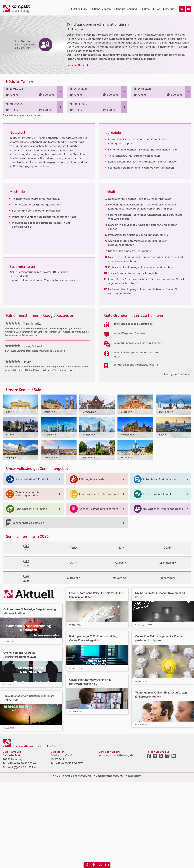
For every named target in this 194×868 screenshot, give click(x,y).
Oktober (73, 578)
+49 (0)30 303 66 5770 (69, 763)
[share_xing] (87, 865)
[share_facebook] (94, 865)
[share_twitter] (100, 865)
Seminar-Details (78, 65)
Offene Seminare (101, 9)
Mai (121, 548)
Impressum (133, 776)
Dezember (168, 578)
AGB (57, 776)
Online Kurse (79, 9)
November (121, 578)
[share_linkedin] (107, 865)
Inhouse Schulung (125, 9)
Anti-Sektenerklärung (77, 776)
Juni (168, 548)
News (146, 9)
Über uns (169, 9)
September (168, 563)
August (121, 563)
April (73, 548)
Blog (157, 9)
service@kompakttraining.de (116, 755)
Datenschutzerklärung (108, 776)
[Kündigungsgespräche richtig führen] (182, 9)
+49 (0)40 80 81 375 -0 (22, 763)
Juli (73, 563)
